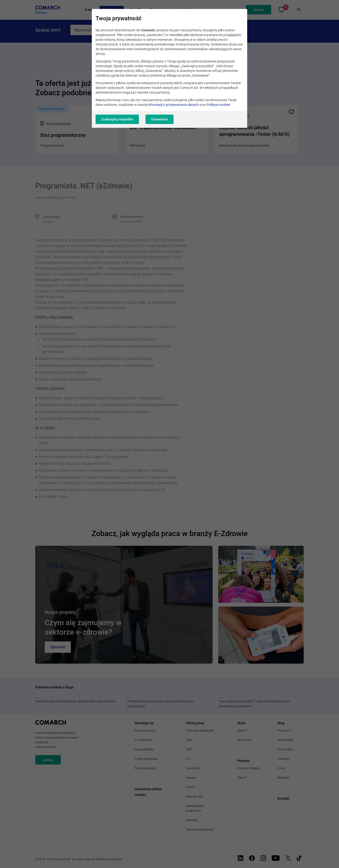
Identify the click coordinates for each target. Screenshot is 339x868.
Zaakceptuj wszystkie (117, 119)
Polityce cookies (218, 105)
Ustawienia (159, 119)
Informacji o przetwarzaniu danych (173, 105)
